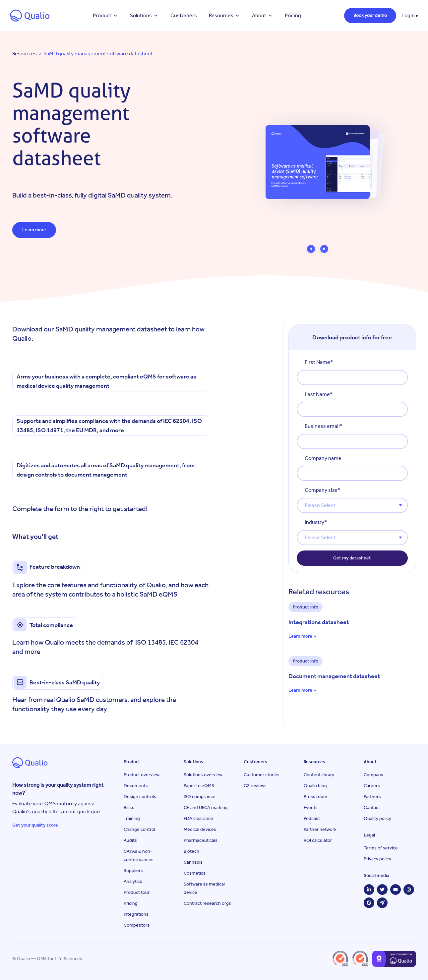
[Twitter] (382, 890)
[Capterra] (382, 903)
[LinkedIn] (369, 890)
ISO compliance (200, 797)
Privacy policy (377, 859)
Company (373, 775)
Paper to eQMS (199, 786)
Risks (129, 807)
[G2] (369, 903)
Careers (372, 786)
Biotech (191, 851)
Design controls (140, 797)
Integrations (136, 914)
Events (311, 807)
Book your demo (370, 15)
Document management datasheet (334, 676)
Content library (319, 775)
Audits (130, 840)
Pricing (293, 15)
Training (132, 818)
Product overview (142, 775)
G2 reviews (255, 786)
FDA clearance (198, 818)
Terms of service (381, 848)
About (262, 15)
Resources (224, 15)
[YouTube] (396, 890)
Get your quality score (35, 825)
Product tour (137, 892)
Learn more (34, 230)
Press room (315, 797)
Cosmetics (195, 873)
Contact (372, 807)
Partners (372, 797)
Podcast (312, 818)
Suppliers (133, 870)
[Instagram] (409, 890)
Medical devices (200, 829)
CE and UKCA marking (206, 807)
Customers (184, 15)
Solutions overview (203, 775)
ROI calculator (318, 840)
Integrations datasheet (319, 622)
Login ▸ (410, 15)
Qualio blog (315, 786)
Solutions (144, 15)
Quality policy (377, 818)
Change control (139, 829)
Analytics (133, 881)
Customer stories (262, 775)
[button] (311, 249)
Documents (136, 786)
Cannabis (193, 862)
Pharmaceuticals (201, 840)
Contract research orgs (207, 903)
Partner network (320, 829)
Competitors (137, 925)
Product (105, 15)
